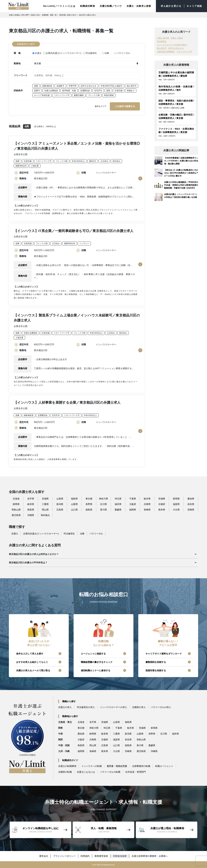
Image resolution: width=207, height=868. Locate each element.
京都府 (162, 504)
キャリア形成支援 (42, 95)
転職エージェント (164, 766)
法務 (105, 53)
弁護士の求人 (65, 707)
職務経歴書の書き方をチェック (97, 662)
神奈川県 (103, 498)
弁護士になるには (86, 772)
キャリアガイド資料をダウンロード (164, 653)
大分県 (176, 509)
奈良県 (191, 504)
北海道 (16, 498)
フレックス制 (94, 95)
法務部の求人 (139, 707)
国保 (108, 90)
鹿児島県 (16, 515)
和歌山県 (16, 509)
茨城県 (162, 498)
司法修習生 (90, 53)
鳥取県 (31, 509)
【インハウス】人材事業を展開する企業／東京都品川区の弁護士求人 (67, 402)
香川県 (103, 509)
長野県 (89, 504)
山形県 (60, 498)
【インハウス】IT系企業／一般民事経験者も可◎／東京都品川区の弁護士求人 (74, 230)
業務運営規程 (102, 856)
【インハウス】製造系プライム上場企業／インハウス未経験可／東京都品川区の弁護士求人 (77, 317)
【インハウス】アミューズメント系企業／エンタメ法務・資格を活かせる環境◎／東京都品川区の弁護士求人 (77, 146)
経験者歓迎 (47, 85)
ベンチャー (84, 243)
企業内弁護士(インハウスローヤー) (62, 53)
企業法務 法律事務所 (166, 51)
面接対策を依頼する (156, 670)
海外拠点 (45, 515)
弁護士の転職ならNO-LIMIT (19, 15)
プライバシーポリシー (64, 856)
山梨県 (74, 504)
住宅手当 (98, 90)
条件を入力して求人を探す (30, 653)
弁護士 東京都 (163, 38)
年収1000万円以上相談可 (112, 85)
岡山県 (45, 509)
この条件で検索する (125, 106)
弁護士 (37, 53)
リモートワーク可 (62, 95)
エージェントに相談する (93, 653)
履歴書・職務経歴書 (117, 766)
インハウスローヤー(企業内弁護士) (172, 45)
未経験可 (60, 85)
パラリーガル (122, 53)
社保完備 (119, 90)
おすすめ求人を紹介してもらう (32, 662)
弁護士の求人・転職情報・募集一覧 (44, 15)
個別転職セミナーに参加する (96, 670)
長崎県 (147, 509)
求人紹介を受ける (171, 6)
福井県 (118, 504)
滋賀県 (176, 504)
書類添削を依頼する (156, 662)
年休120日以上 (78, 161)
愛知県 (191, 498)
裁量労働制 (79, 95)
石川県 (103, 504)
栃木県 (147, 498)
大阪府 (133, 504)
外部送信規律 (120, 856)
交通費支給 (85, 90)
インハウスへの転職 (92, 766)
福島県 (74, 498)
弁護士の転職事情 (67, 766)
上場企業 (35, 166)
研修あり (131, 90)
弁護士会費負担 (51, 90)
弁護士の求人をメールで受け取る (33, 670)
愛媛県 (118, 509)
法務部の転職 (65, 772)
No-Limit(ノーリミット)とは (59, 6)
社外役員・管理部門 (136, 772)
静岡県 (16, 504)
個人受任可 (132, 85)
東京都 (89, 498)
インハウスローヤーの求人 (114, 707)
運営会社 (44, 856)
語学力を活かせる (88, 85)
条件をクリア (101, 106)
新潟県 (60, 504)
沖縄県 (31, 515)
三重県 (45, 504)
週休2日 (93, 161)
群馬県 (176, 498)
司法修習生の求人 (86, 707)
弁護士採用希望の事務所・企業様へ (150, 856)
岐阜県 (31, 504)
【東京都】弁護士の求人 (67, 15)
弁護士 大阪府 (177, 38)
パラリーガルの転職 (110, 772)
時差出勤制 (109, 95)
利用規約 (85, 856)
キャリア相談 (194, 6)
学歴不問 (72, 85)
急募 (36, 85)
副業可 (37, 90)
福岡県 (133, 509)
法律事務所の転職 (141, 766)
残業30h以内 (21, 166)
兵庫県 (147, 504)
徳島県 (89, 509)
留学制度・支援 (69, 90)
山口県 (74, 509)
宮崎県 (191, 509)
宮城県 (45, 498)
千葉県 (133, 498)
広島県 (60, 509)
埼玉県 (118, 498)
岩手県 (31, 498)
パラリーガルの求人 (161, 707)
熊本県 (162, 509)
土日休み (104, 161)
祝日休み (116, 161)
